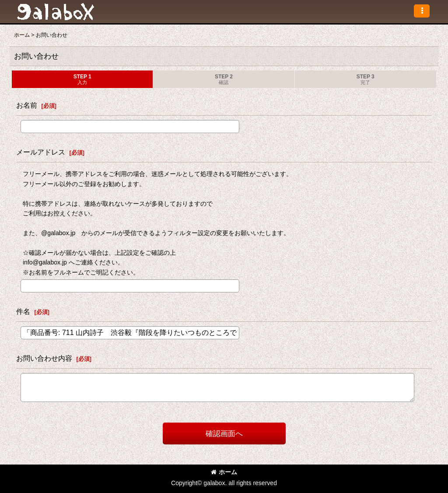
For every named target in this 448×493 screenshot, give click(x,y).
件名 (23, 311)
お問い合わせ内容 (44, 358)
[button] (422, 11)
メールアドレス (41, 152)
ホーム (224, 472)
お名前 (27, 105)
